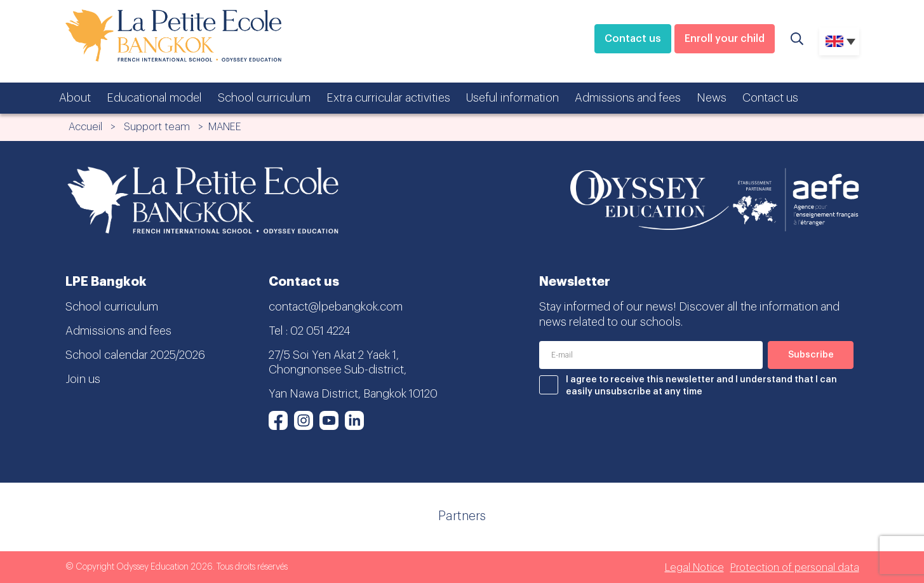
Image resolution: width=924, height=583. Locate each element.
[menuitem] (839, 41)
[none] (839, 41)
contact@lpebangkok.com (336, 307)
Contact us (633, 39)
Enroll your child (725, 39)
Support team (157, 127)
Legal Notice (694, 568)
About (75, 98)
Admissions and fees (628, 98)
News (712, 98)
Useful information (512, 98)
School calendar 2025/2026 (135, 355)
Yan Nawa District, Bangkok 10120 (353, 394)
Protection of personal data (795, 568)
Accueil (85, 127)
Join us (83, 379)
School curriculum (264, 98)
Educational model (154, 98)
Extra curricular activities (388, 98)
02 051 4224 (320, 331)
